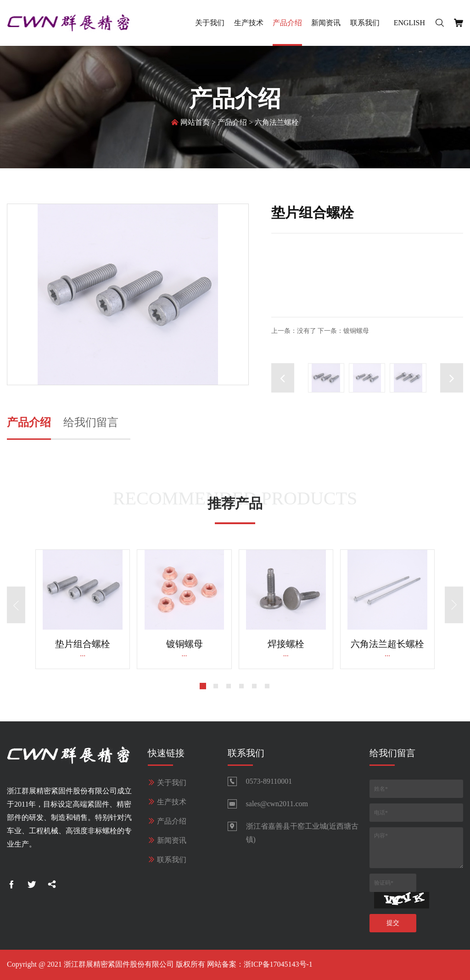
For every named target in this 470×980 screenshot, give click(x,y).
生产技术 (249, 23)
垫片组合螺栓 (83, 644)
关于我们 (210, 23)
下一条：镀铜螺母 (343, 331)
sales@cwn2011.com (277, 804)
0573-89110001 (269, 781)
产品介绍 (287, 23)
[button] (452, 378)
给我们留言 (91, 422)
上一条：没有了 (294, 331)
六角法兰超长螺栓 (387, 644)
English (409, 23)
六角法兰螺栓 (277, 124)
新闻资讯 (326, 23)
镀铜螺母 (185, 644)
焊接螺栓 (286, 644)
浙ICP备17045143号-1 (278, 964)
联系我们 (365, 23)
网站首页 (195, 124)
